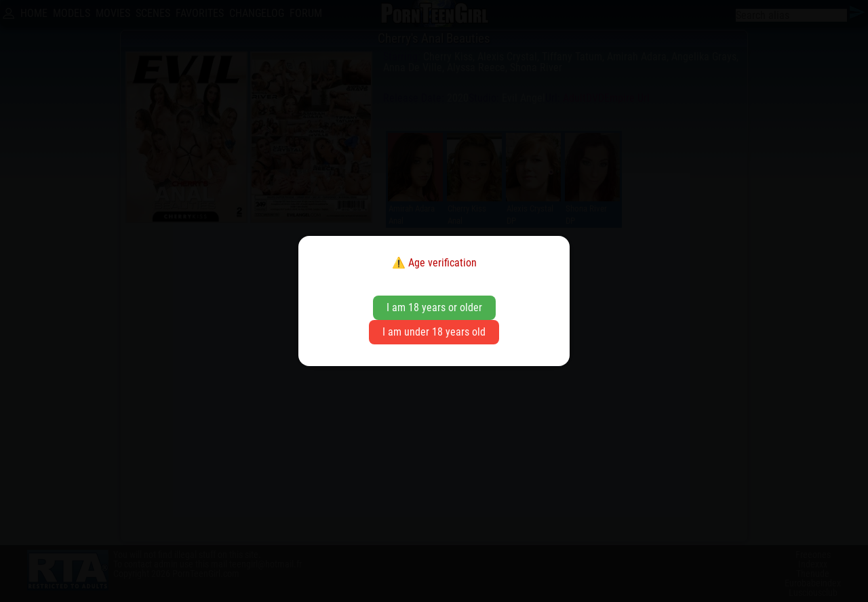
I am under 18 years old (434, 332)
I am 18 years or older (434, 307)
